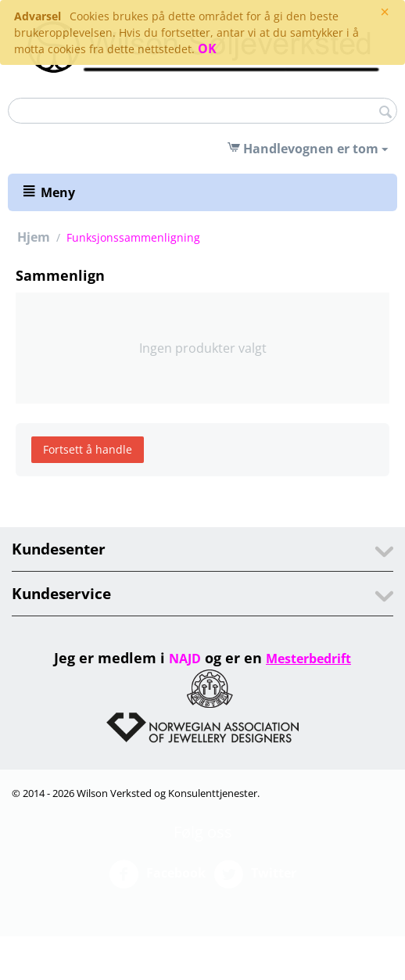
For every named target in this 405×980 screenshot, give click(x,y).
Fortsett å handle (88, 449)
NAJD (185, 659)
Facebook (157, 874)
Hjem (34, 237)
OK (207, 48)
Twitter (255, 874)
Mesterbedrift (308, 659)
